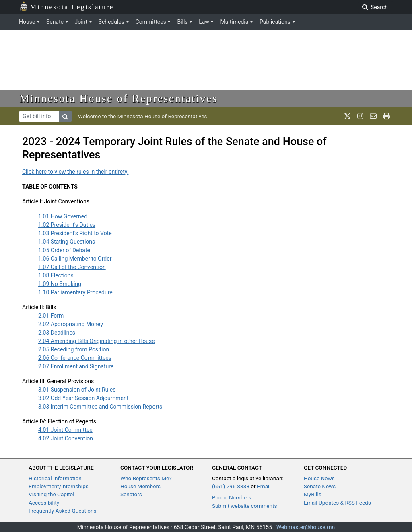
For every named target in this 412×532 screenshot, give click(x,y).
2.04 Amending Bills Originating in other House (97, 341)
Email (264, 486)
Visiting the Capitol (51, 494)
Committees (151, 22)
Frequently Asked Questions (63, 511)
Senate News (320, 486)
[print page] (386, 116)
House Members (140, 486)
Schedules (111, 22)
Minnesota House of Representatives (118, 98)
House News (319, 478)
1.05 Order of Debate (64, 250)
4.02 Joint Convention (66, 438)
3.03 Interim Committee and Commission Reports (100, 407)
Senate (55, 22)
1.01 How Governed (63, 216)
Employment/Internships (59, 486)
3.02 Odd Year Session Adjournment (83, 398)
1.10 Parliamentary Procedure (75, 292)
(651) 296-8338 (231, 486)
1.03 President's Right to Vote (75, 233)
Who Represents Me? (146, 478)
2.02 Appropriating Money (71, 324)
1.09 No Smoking (60, 284)
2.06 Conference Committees (75, 358)
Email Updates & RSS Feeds (337, 503)
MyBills (313, 494)
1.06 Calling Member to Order (75, 259)
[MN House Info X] (347, 116)
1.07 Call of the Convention (72, 267)
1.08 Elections (56, 275)
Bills (182, 22)
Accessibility (44, 503)
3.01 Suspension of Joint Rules (77, 390)
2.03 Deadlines (57, 333)
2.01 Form (51, 316)
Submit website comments (245, 506)
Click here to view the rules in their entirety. (75, 172)
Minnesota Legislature (67, 6)
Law (204, 22)
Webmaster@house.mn (306, 527)
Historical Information (55, 478)
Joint (81, 22)
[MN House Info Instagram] (360, 116)
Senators (131, 494)
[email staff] (373, 116)
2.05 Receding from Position (74, 349)
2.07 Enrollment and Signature (76, 366)
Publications (275, 22)
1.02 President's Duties (67, 225)
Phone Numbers (232, 497)
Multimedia (234, 22)
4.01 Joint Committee (65, 430)
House (27, 22)
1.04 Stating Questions (67, 242)
